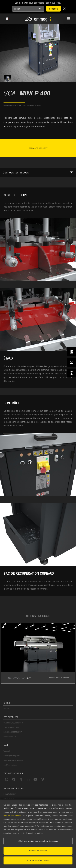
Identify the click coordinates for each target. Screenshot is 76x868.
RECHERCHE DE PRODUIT (13, 732)
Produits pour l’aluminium (30, 105)
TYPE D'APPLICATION (11, 727)
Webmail (7, 751)
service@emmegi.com (12, 756)
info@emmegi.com (10, 765)
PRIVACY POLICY (10, 794)
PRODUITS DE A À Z (10, 737)
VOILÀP (6, 709)
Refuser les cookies (38, 851)
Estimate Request (38, 148)
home (6, 105)
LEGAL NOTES (9, 799)
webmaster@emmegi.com (13, 760)
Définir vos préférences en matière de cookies (38, 841)
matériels (13, 105)
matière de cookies (13, 815)
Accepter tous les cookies (38, 860)
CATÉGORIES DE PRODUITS (13, 723)
